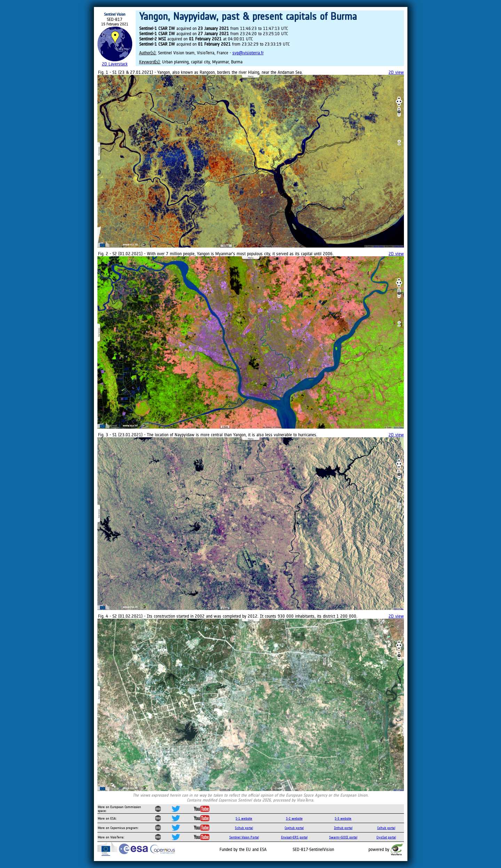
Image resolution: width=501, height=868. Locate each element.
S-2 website (294, 818)
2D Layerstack (115, 64)
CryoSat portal (386, 837)
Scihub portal (244, 828)
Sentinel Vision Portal (244, 837)
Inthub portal (343, 828)
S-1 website (244, 818)
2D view (396, 72)
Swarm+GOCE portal (343, 837)
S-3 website (343, 818)
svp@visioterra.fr (248, 53)
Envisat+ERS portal (294, 837)
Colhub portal (386, 828)
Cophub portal (294, 828)
